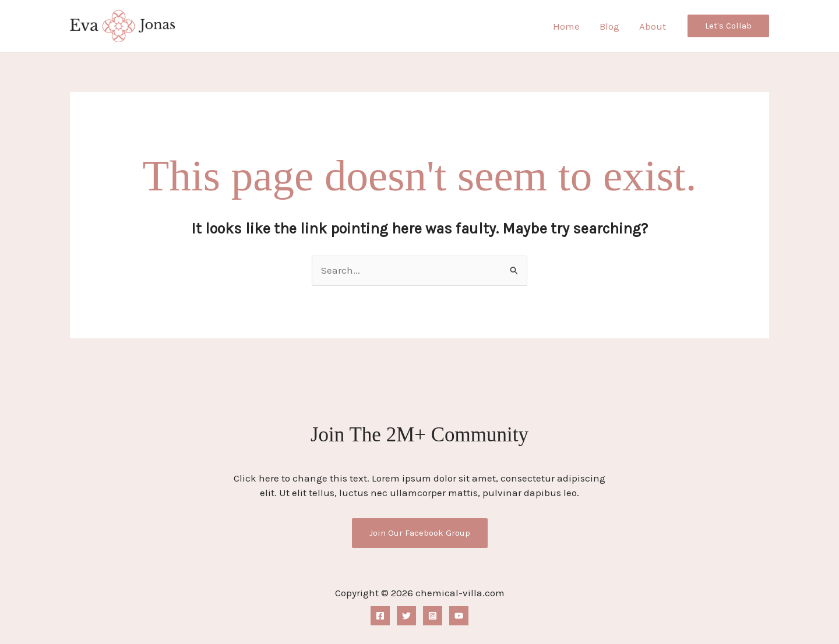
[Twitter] (406, 616)
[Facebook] (380, 616)
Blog (609, 26)
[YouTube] (459, 616)
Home (566, 26)
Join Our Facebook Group (420, 533)
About (653, 26)
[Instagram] (433, 616)
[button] (728, 26)
